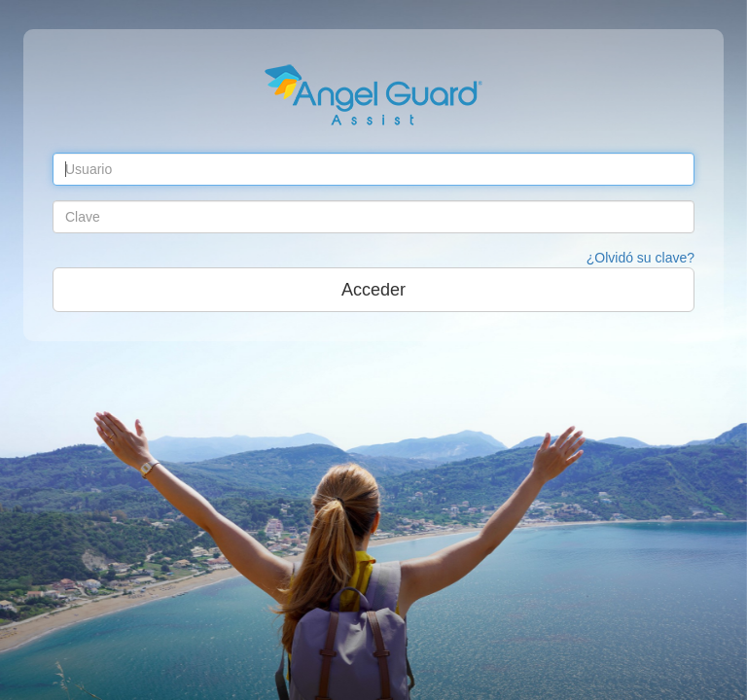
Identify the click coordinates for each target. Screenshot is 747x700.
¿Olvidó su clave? (640, 258)
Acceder (373, 290)
